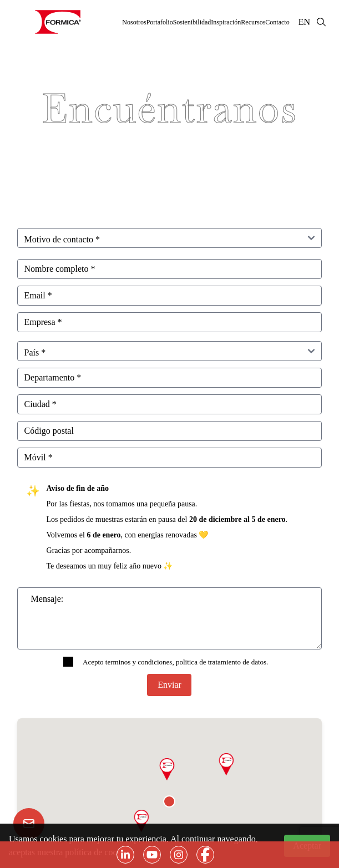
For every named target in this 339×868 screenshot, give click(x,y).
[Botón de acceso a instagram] (179, 855)
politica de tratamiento (208, 662)
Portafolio (160, 22)
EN (304, 22)
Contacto (277, 22)
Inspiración (226, 22)
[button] (226, 764)
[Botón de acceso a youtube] (152, 855)
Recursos (253, 22)
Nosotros (134, 22)
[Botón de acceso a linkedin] (125, 855)
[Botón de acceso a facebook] (205, 855)
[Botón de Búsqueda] (325, 22)
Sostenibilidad (192, 22)
